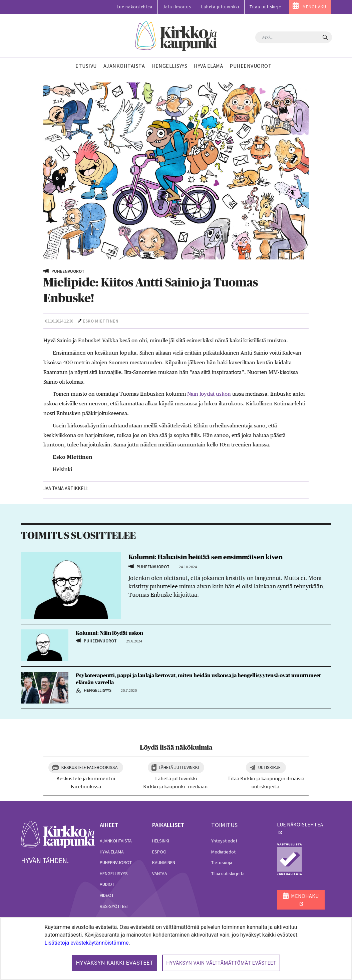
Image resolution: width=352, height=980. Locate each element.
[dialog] (176, 949)
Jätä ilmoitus (177, 7)
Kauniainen (164, 862)
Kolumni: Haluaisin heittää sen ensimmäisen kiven (206, 557)
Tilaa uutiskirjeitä (228, 873)
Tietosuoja (222, 862)
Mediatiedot (223, 852)
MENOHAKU (314, 7)
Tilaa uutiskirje (265, 7)
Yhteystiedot (224, 841)
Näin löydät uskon (209, 394)
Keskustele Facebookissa (90, 767)
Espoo (159, 852)
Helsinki (161, 841)
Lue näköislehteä (135, 7)
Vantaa (160, 873)
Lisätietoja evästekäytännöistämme (86, 943)
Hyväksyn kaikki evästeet (115, 963)
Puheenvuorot (116, 862)
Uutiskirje (269, 767)
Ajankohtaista (116, 841)
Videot (107, 895)
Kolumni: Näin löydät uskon (109, 633)
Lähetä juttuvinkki (220, 7)
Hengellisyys (114, 873)
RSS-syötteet (114, 906)
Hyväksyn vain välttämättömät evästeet (221, 963)
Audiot (107, 884)
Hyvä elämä (112, 852)
